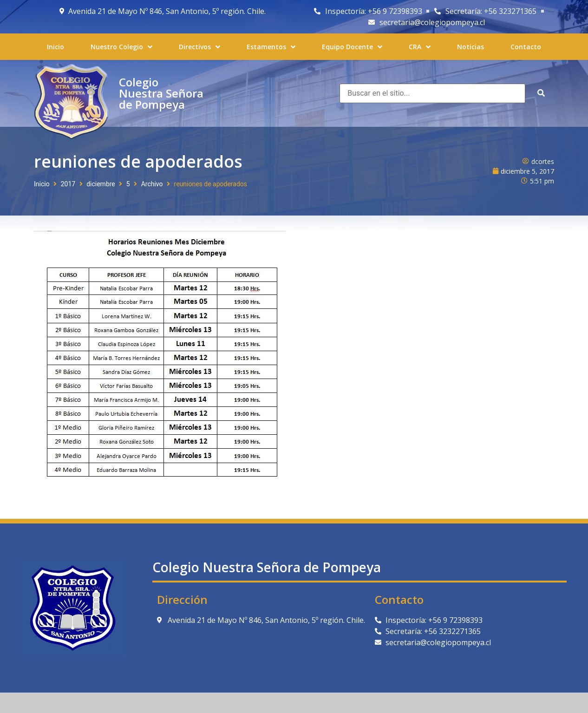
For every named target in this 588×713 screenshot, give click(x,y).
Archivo (152, 184)
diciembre (101, 184)
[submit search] (541, 93)
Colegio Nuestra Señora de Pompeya (161, 93)
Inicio (42, 184)
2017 (68, 184)
